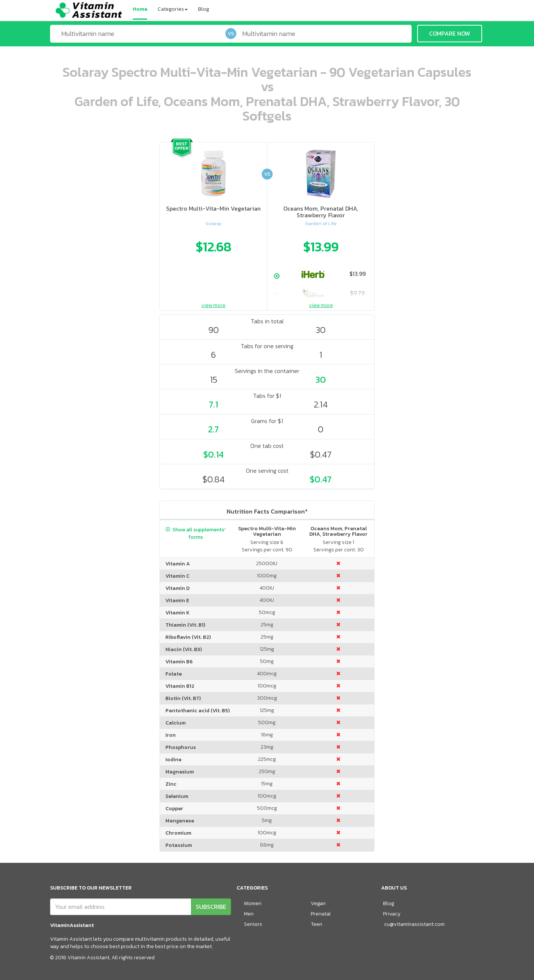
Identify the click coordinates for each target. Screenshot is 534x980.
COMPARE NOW (450, 33)
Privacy (392, 914)
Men (249, 914)
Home (140, 9)
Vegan (318, 903)
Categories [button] (173, 9)
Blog (204, 9)
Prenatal (321, 914)
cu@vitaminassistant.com (414, 924)
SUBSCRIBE (211, 907)
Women (253, 903)
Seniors (253, 924)
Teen (317, 924)
